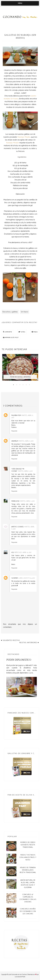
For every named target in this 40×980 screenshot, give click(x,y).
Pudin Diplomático (19, 660)
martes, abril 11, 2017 (22, 417)
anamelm (15, 441)
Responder (14, 431)
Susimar (15, 578)
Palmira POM (16, 415)
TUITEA (22, 332)
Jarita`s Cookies (18, 527)
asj (13, 552)
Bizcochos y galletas (10, 312)
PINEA (35, 332)
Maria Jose (15, 501)
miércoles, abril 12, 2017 (23, 552)
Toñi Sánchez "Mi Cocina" (18, 470)
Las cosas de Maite (20, 977)
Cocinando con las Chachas (19, 975)
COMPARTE (7, 332)
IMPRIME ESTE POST (11, 337)
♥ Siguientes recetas (10, 640)
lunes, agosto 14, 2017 (27, 578)
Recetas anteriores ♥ (29, 643)
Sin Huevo (25, 312)
